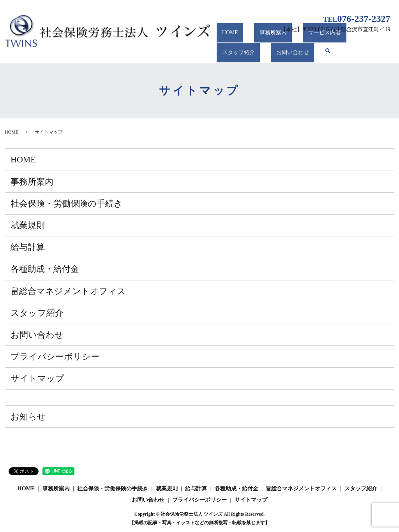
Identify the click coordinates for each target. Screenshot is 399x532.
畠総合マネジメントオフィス (68, 291)
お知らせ (28, 417)
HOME (225, 40)
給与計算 (28, 247)
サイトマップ (37, 378)
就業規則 (28, 225)
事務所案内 (257, 40)
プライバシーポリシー (55, 357)
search (267, 54)
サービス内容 (298, 40)
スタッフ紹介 (347, 40)
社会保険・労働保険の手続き (67, 203)
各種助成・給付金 (45, 269)
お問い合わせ (233, 54)
